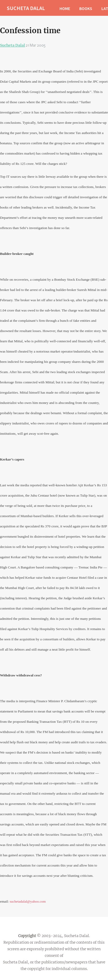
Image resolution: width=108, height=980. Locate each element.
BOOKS (86, 8)
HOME (65, 8)
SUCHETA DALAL (26, 8)
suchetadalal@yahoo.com (28, 901)
